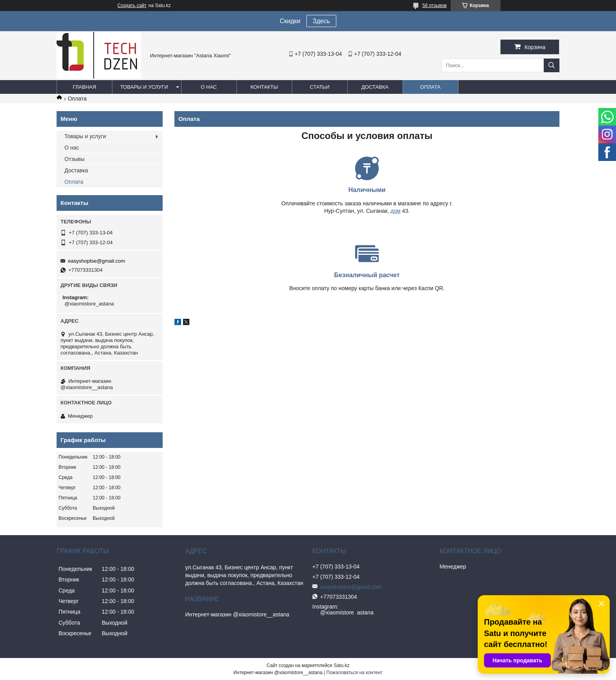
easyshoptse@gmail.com (96, 261)
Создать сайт (132, 5)
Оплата (431, 87)
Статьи (320, 87)
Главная (84, 87)
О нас (209, 87)
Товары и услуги (144, 87)
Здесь (321, 21)
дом (299, 211)
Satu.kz (341, 665)
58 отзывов (434, 5)
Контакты (264, 87)
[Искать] (552, 65)
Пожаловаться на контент (355, 673)
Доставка (375, 87)
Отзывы (74, 159)
